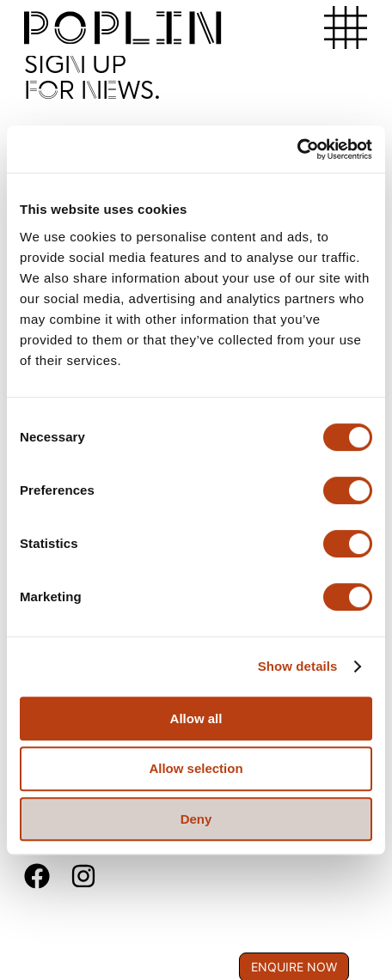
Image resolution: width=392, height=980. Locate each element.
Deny (196, 819)
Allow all (196, 718)
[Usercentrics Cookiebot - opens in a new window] (297, 149)
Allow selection (196, 768)
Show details (298, 666)
